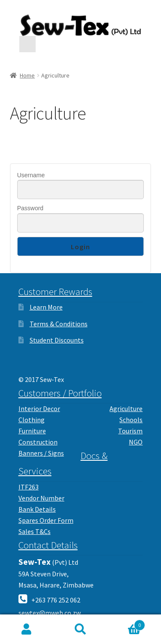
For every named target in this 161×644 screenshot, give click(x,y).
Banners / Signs (41, 453)
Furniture (32, 431)
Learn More (46, 307)
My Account (27, 629)
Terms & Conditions (59, 324)
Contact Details (48, 545)
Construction (38, 442)
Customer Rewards (55, 292)
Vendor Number (41, 498)
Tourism (130, 431)
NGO (136, 442)
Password (30, 208)
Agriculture (126, 408)
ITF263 (29, 487)
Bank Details (37, 509)
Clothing (32, 420)
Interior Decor (39, 408)
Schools (131, 420)
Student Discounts (57, 340)
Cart (126, 623)
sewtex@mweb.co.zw (50, 613)
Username (31, 175)
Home (27, 75)
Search (80, 629)
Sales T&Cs (35, 531)
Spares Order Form (46, 520)
